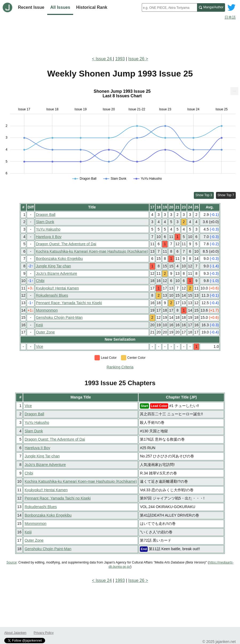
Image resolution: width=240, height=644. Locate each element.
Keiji (39, 325)
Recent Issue (31, 7)
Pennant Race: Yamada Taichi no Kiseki (69, 303)
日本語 (230, 17)
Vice (39, 347)
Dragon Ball (46, 215)
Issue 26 (136, 59)
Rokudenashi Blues (52, 295)
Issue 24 (104, 59)
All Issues (60, 7)
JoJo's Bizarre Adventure (56, 273)
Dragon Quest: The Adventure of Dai (66, 244)
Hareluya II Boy (49, 237)
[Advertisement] (120, 37)
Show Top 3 (204, 195)
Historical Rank (92, 7)
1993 (120, 59)
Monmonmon (47, 310)
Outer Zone (45, 332)
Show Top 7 (226, 195)
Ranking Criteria (120, 367)
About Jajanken (15, 633)
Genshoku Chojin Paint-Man (59, 317)
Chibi (40, 281)
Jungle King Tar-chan (53, 266)
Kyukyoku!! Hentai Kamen (57, 288)
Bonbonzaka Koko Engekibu (59, 259)
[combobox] (169, 7)
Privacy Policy (44, 633)
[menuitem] (234, 91)
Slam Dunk (45, 222)
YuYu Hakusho (48, 229)
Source (11, 562)
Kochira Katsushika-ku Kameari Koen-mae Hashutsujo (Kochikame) (92, 251)
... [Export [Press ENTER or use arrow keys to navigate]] (234, 90)
